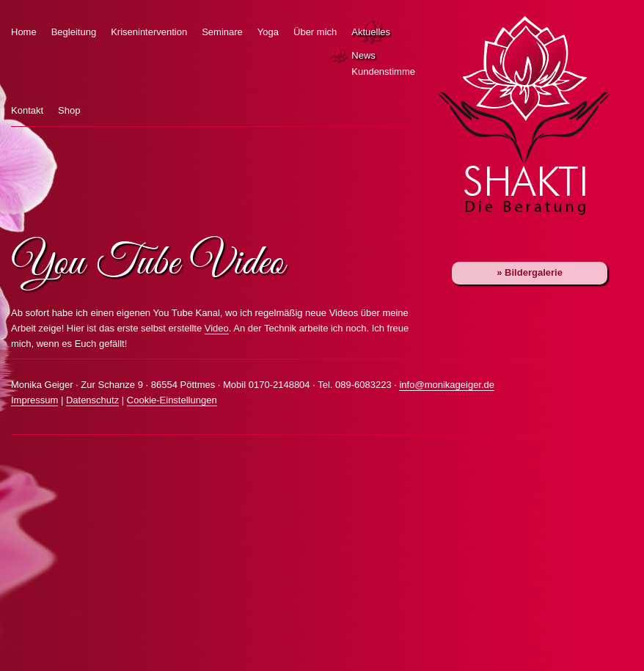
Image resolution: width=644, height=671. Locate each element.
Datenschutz (92, 400)
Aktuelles (371, 32)
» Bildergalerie (530, 272)
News (340, 56)
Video (217, 328)
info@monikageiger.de (447, 385)
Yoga (268, 32)
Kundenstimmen (340, 72)
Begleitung (74, 32)
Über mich (315, 32)
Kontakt (27, 110)
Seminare (222, 32)
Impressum (34, 400)
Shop (69, 110)
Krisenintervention (149, 32)
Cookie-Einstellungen (172, 400)
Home (24, 32)
